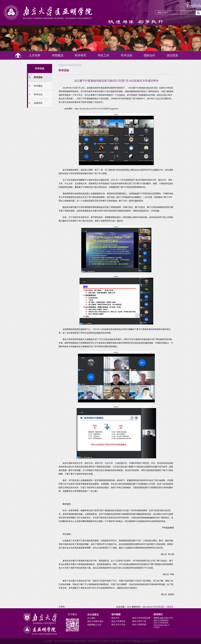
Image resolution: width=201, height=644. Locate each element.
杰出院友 (172, 55)
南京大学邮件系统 (95, 621)
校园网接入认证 (94, 625)
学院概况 (58, 55)
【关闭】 (170, 607)
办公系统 (91, 618)
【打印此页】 (159, 607)
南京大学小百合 (118, 625)
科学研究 (81, 55)
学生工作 (104, 55)
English (194, 6)
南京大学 (115, 618)
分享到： (63, 607)
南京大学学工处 (139, 621)
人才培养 (35, 55)
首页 (61, 65)
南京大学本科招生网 (141, 618)
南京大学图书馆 (139, 625)
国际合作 (149, 55)
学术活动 (126, 55)
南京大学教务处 (118, 621)
